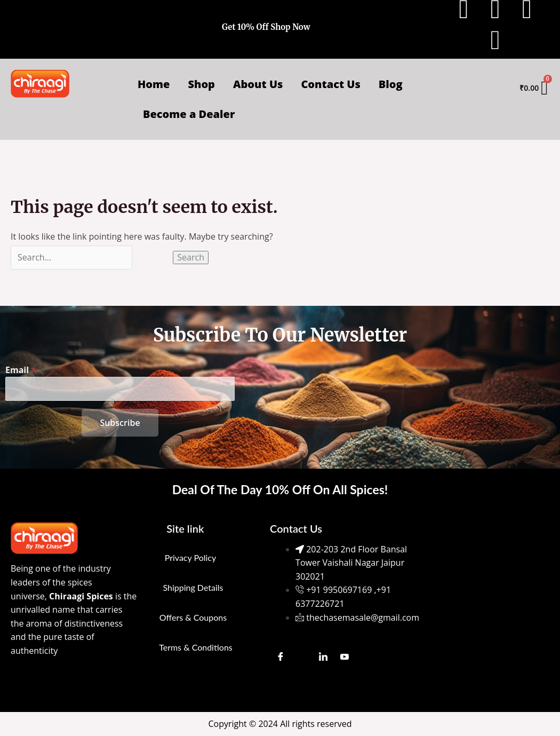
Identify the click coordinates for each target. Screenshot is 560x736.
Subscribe (120, 423)
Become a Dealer (189, 114)
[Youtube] (345, 656)
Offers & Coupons (193, 617)
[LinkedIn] (323, 656)
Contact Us (330, 84)
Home (154, 84)
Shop (201, 84)
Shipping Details (193, 587)
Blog (391, 84)
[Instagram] (302, 656)
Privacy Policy (191, 557)
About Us (258, 84)
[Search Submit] (153, 257)
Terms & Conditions (196, 647)
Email (21, 370)
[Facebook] (281, 656)
